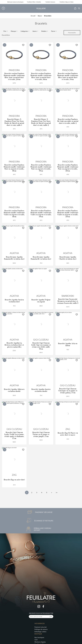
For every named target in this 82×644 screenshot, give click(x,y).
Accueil (33, 16)
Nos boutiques (39, 637)
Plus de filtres (6, 35)
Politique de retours (41, 629)
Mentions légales (40, 642)
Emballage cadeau (40, 632)
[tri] (72, 33)
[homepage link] (41, 8)
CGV (36, 640)
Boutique (38, 634)
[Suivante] (52, 493)
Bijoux (40, 16)
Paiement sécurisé (41, 627)
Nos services (40, 623)
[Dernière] (57, 493)
